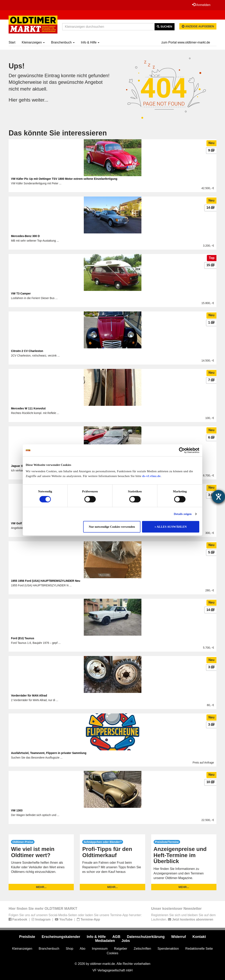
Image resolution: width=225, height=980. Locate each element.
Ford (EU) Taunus (23, 638)
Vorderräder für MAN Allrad (29, 695)
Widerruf (179, 937)
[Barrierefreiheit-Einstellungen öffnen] (218, 497)
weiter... (40, 100)
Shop (70, 949)
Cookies (112, 953)
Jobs (126, 941)
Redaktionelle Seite (199, 949)
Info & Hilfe (90, 42)
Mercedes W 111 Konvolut (28, 408)
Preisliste (27, 937)
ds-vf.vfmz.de (151, 476)
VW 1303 (17, 810)
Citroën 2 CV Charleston (27, 351)
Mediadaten (105, 941)
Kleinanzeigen (33, 42)
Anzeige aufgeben (198, 26)
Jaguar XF (18, 466)
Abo (82, 949)
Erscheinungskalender (61, 937)
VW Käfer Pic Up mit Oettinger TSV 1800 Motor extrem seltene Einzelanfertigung (64, 179)
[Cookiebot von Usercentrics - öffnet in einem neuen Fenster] (182, 450)
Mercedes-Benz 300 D (25, 236)
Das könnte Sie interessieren (58, 133)
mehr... (41, 887)
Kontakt (199, 937)
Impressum (100, 949)
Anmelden (201, 5)
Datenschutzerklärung (146, 937)
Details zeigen (183, 514)
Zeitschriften (142, 949)
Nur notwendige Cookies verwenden (112, 527)
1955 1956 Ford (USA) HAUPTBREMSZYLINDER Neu (46, 581)
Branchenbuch (63, 42)
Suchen (164, 27)
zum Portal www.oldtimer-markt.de (186, 42)
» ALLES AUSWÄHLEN (171, 527)
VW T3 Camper (21, 293)
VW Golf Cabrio (21, 523)
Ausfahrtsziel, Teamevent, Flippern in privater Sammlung (49, 753)
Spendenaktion (168, 949)
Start (12, 42)
